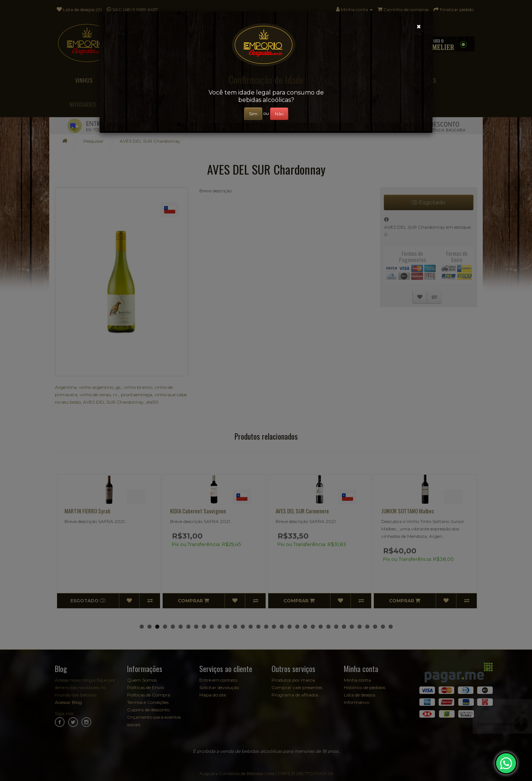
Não (279, 114)
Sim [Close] (253, 114)
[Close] (419, 27)
